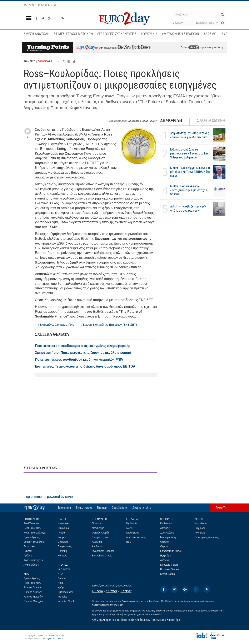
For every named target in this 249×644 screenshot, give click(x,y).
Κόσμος (62, 537)
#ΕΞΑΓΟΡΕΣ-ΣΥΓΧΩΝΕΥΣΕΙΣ (117, 34)
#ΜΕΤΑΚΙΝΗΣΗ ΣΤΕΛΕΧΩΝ (180, 34)
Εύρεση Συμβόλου (34, 542)
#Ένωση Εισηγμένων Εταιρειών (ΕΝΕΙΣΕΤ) (109, 325)
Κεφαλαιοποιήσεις (33, 560)
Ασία (60, 583)
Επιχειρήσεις (65, 546)
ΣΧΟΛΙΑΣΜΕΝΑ (211, 121)
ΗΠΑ (60, 574)
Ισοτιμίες (62, 597)
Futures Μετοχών (33, 597)
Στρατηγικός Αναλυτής (207, 537)
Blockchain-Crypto (102, 556)
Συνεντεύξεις (167, 533)
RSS (129, 542)
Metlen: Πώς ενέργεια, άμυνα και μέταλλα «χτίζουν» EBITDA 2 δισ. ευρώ (190, 172)
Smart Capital (168, 574)
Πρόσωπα (98, 523)
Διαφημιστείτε (142, 508)
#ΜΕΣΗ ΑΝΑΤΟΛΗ (36, 34)
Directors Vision (169, 565)
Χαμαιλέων (200, 523)
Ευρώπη (63, 578)
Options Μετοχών (33, 601)
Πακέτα (28, 551)
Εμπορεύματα (65, 592)
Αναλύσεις (98, 546)
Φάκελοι (165, 542)
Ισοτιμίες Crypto (66, 601)
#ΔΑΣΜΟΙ (210, 34)
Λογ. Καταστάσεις (136, 537)
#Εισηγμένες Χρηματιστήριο (56, 325)
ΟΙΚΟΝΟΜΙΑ (45, 62)
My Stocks (132, 523)
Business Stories (170, 569)
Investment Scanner (103, 551)
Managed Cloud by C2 (53, 639)
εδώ (194, 47)
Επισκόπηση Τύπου (171, 551)
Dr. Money (166, 523)
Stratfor (112, 591)
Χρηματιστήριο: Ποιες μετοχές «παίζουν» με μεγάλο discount (190, 135)
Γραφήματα (132, 533)
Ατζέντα (165, 560)
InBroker (118, 605)
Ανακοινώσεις (31, 565)
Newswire (63, 523)
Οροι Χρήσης (120, 508)
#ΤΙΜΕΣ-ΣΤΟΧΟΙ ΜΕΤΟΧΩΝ (73, 34)
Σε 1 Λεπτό (64, 569)
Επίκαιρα (63, 542)
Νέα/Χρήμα (98, 528)
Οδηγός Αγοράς (101, 533)
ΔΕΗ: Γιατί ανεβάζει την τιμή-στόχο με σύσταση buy (188, 208)
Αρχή (219, 507)
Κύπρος (62, 556)
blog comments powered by (48, 497)
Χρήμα (61, 588)
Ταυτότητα (64, 508)
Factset (126, 591)
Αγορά (61, 533)
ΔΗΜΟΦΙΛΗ (171, 121)
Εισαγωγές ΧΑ (100, 537)
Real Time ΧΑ (31, 523)
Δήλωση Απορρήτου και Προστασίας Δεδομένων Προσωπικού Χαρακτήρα (136, 620)
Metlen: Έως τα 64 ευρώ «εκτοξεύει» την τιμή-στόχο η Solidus (189, 190)
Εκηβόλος (200, 528)
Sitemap (102, 508)
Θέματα (164, 546)
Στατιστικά (29, 546)
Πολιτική (62, 551)
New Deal (200, 533)
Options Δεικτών (33, 592)
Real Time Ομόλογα (34, 533)
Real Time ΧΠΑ (32, 528)
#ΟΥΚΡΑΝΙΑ (149, 34)
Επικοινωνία (84, 508)
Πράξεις (28, 556)
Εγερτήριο (166, 556)
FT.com (97, 591)
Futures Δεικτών (33, 588)
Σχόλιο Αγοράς (32, 537)
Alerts (129, 528)
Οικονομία (63, 528)
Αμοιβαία (97, 542)
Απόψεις (165, 528)
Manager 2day (168, 537)
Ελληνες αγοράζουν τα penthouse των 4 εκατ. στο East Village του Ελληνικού (190, 153)
